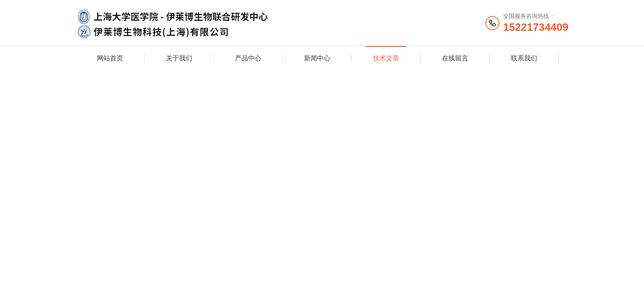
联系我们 (524, 58)
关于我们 (179, 58)
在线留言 (455, 58)
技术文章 (386, 58)
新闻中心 (317, 58)
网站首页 (110, 58)
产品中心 (248, 58)
